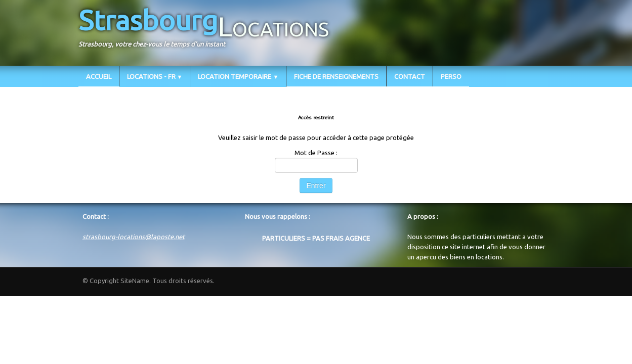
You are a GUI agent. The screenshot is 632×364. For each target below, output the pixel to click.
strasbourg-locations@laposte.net (134, 237)
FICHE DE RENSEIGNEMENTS (336, 76)
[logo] (207, 32)
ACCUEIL (99, 76)
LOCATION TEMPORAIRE (238, 76)
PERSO (451, 76)
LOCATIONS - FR (155, 76)
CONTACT (410, 76)
